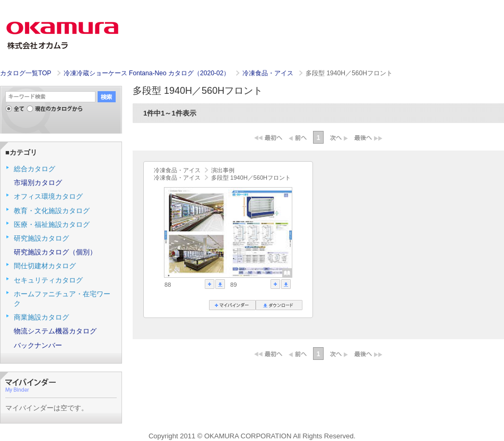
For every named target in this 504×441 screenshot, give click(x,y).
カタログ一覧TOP (25, 73)
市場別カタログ (38, 183)
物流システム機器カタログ (55, 331)
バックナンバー (38, 345)
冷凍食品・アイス (269, 73)
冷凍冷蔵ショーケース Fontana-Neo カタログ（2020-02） (148, 73)
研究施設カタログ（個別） (55, 252)
